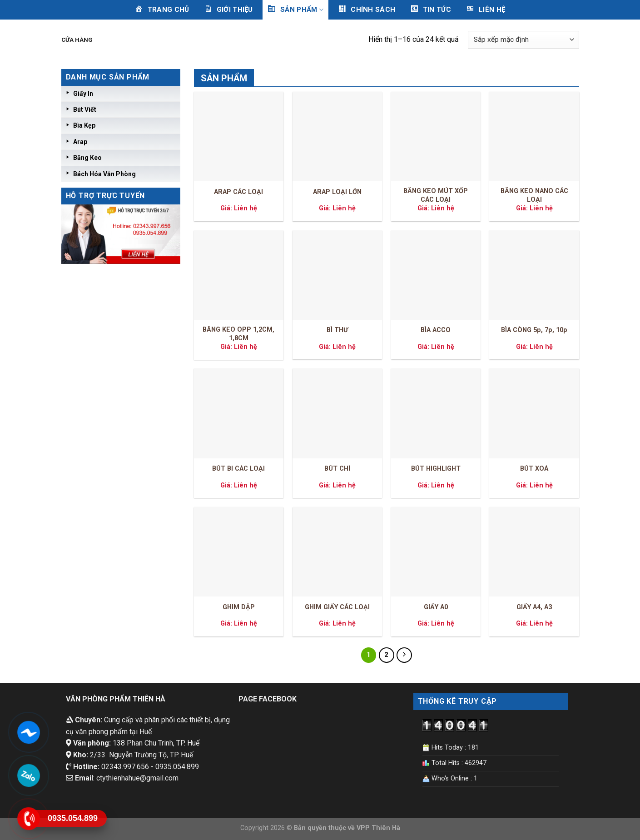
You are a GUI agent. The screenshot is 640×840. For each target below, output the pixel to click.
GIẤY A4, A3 (534, 607)
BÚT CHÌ (337, 469)
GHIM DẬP (239, 607)
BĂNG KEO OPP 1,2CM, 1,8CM (238, 334)
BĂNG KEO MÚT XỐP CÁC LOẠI (436, 195)
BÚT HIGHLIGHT (436, 469)
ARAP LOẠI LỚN (337, 192)
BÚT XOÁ (534, 469)
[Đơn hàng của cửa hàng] (523, 40)
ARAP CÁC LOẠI (238, 192)
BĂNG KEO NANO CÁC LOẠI (534, 195)
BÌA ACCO (436, 330)
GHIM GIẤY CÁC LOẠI (337, 607)
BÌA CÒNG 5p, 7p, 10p (534, 330)
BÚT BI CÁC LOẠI (238, 469)
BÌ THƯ (337, 330)
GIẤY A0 (436, 607)
